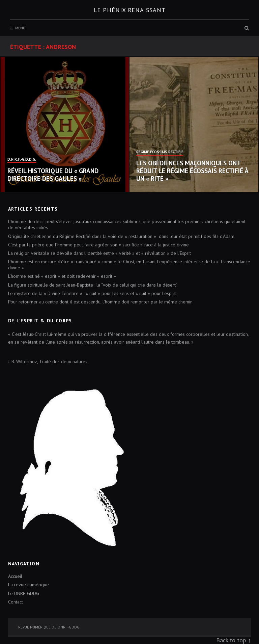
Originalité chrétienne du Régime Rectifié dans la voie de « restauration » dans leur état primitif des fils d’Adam (121, 236)
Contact (16, 602)
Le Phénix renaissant (130, 10)
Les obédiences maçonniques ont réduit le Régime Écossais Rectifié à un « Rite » (192, 171)
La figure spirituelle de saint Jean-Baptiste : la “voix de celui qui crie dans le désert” (93, 285)
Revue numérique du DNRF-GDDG (49, 627)
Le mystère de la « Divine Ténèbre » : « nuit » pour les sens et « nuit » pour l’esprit (92, 293)
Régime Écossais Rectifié (160, 152)
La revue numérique (28, 585)
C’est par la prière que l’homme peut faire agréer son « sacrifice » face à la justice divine (98, 245)
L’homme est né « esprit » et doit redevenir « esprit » (62, 276)
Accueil (15, 576)
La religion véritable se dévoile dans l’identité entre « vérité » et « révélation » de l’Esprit (99, 253)
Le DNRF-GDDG (24, 593)
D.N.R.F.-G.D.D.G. (22, 160)
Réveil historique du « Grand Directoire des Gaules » (53, 175)
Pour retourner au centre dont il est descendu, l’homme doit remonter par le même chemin (100, 302)
